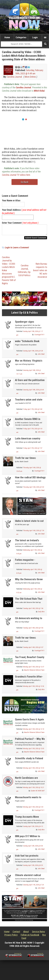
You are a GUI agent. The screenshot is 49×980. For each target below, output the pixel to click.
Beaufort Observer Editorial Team (34, 672)
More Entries (30, 77)
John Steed (41, 356)
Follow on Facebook (30, 936)
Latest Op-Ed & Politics (25, 314)
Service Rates (39, 933)
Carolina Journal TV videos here (16, 175)
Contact (16, 933)
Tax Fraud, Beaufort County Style (30, 660)
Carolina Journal (14, 77)
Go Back (25, 182)
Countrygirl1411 (39, 336)
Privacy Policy (11, 936)
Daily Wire (41, 613)
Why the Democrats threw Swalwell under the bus (29, 582)
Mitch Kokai (39, 91)
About (26, 933)
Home (7, 37)
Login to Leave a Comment (17, 249)
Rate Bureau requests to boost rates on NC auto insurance (40, 272)
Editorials (22, 274)
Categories (21, 37)
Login (35, 37)
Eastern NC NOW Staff (38, 792)
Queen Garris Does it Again (29, 721)
